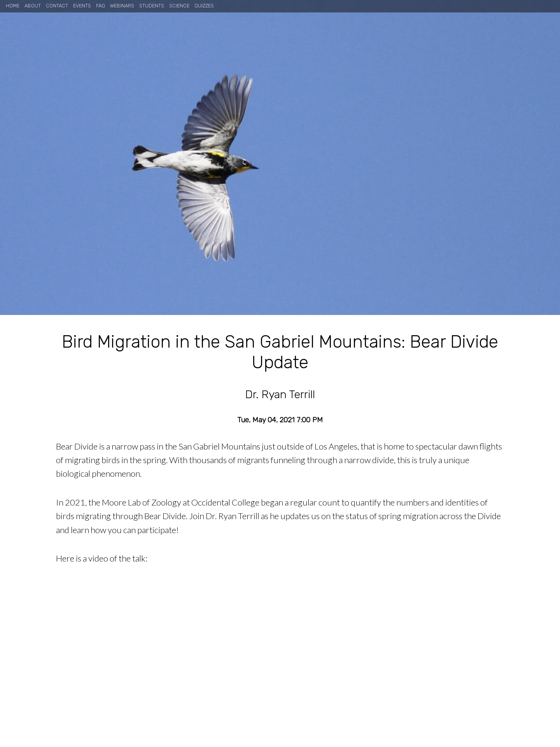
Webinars (122, 6)
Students (152, 6)
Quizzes (204, 6)
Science (179, 6)
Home (13, 6)
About (33, 6)
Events (82, 6)
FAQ (101, 6)
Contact (57, 6)
